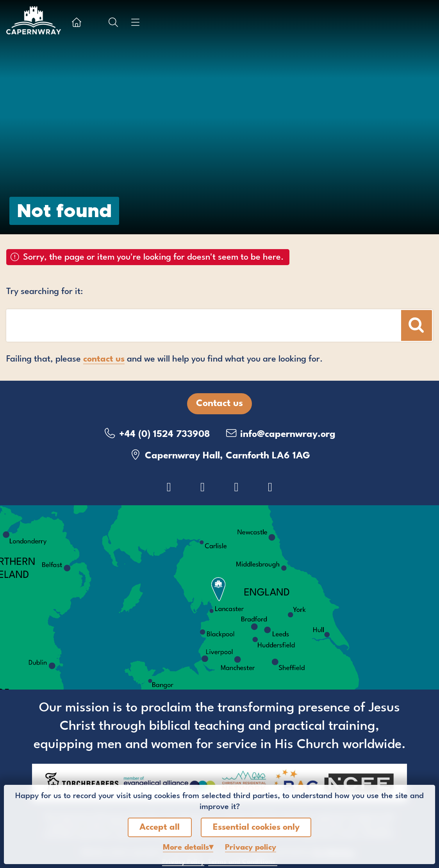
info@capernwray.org (280, 434)
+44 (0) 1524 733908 (157, 434)
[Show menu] (135, 22)
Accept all (160, 827)
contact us (104, 359)
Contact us (219, 404)
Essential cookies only (256, 827)
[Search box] (171, 325)
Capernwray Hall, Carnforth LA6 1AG (220, 455)
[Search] (417, 325)
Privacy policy (251, 848)
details (186, 848)
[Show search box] (113, 22)
